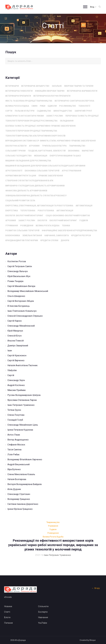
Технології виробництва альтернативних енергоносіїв (35, 136)
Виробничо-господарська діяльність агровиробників (35, 186)
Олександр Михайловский (21, 326)
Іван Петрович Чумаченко (21, 405)
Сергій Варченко (16, 360)
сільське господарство (18, 156)
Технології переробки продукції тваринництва (31, 131)
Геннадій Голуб (15, 420)
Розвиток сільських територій (22, 231)
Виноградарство (63, 111)
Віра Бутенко (14, 469)
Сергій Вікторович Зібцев (21, 301)
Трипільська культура (54, 146)
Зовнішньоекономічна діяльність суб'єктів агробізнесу (36, 196)
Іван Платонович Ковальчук (22, 311)
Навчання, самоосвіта (57, 235)
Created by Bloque (88, 640)
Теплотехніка (28, 211)
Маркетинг (88, 151)
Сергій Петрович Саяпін (20, 266)
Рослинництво (68, 106)
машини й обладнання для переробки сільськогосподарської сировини (45, 166)
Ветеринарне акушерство (35, 86)
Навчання (43, 617)
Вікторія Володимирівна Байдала (24, 484)
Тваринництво (77, 146)
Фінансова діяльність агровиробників (26, 191)
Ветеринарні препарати (18, 96)
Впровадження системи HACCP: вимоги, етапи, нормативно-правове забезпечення (51, 141)
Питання (8, 623)
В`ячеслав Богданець (19, 306)
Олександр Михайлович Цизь (23, 425)
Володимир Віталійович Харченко (25, 459)
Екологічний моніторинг (63, 220)
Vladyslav (12, 370)
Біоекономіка (13, 235)
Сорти (9, 111)
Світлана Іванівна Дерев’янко (23, 504)
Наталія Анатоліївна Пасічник (22, 365)
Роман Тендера (15, 281)
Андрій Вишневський (18, 464)
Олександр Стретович (19, 494)
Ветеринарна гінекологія (19, 91)
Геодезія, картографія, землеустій (47, 151)
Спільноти (43, 606)
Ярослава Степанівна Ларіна (22, 400)
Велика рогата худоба (17, 106)
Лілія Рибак (13, 455)
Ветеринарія (12, 86)
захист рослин (55, 116)
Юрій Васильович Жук (19, 276)
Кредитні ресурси (81, 235)
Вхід (93, 7)
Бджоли (52, 106)
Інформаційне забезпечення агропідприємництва (69, 231)
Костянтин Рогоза (17, 261)
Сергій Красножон (17, 355)
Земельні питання (32, 235)
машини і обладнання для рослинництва (28, 161)
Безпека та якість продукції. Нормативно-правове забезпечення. (41, 126)
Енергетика (12, 211)
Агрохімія (34, 146)
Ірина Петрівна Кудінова (20, 430)
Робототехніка (46, 211)
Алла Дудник (14, 489)
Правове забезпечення (51, 176)
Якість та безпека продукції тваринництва (29, 101)
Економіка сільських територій (42, 171)
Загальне (57, 86)
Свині (34, 106)
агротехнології (14, 171)
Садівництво (44, 111)
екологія (42, 220)
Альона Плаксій (16, 341)
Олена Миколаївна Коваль (21, 474)
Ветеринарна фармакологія (82, 91)
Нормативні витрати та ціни (21, 176)
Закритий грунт (83, 111)
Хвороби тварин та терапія (79, 86)
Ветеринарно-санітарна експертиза (74, 101)
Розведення (27, 226)
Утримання (12, 226)
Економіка (74, 151)
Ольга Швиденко (16, 296)
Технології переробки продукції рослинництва (31, 121)
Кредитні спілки (49, 240)
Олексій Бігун (14, 336)
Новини (8, 606)
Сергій (11, 375)
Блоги (7, 617)
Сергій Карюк (15, 321)
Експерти (43, 612)
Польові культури (25, 111)
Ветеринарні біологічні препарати (52, 96)
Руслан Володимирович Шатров (24, 395)
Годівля (84, 220)
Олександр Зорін (16, 380)
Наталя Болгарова (17, 479)
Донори (65, 240)
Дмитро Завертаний (18, 346)
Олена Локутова (16, 415)
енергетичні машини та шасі (65, 156)
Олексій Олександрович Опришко (25, 316)
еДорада (21, 640)
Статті (51, 34)
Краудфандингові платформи (22, 240)
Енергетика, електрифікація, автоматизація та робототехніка (39, 206)
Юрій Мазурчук (15, 331)
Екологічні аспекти (16, 146)
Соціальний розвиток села (20, 201)
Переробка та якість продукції (82, 116)
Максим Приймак (17, 390)
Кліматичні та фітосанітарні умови (25, 116)
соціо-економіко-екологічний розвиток (68, 216)
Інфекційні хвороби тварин (50, 91)
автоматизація (84, 206)
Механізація (41, 156)
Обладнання (67, 121)
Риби (43, 106)
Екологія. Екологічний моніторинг (24, 216)
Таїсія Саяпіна (14, 450)
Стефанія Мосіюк (16, 445)
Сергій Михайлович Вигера (21, 286)
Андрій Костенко (16, 385)
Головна (42, 34)
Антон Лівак (14, 435)
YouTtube (43, 623)
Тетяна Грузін (14, 410)
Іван (10, 351)
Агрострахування (71, 171)
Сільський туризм (15, 151)
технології (84, 106)
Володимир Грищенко (19, 499)
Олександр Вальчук (18, 271)
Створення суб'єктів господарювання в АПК (29, 181)
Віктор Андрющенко (18, 440)
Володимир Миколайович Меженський (28, 291)
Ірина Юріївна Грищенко (20, 509)
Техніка (66, 226)
